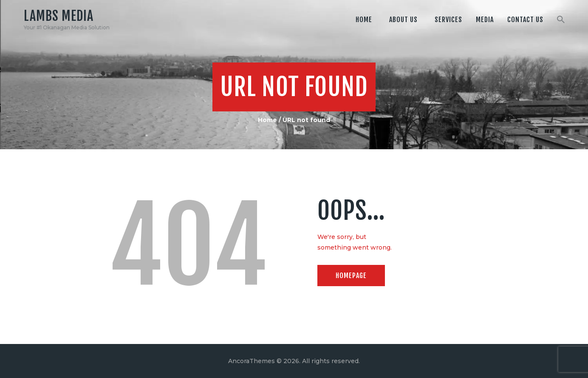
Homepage (351, 276)
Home (267, 120)
